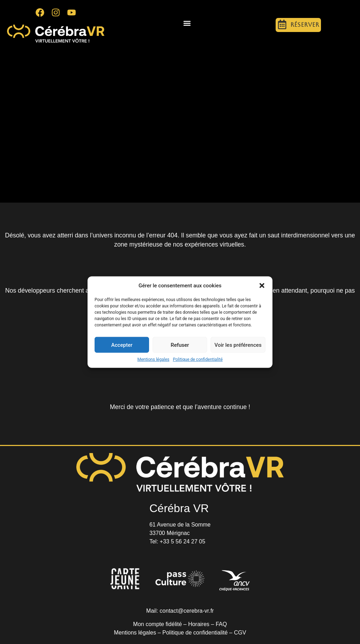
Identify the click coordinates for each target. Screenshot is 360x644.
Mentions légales (153, 359)
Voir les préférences (238, 345)
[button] (262, 286)
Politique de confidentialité (198, 359)
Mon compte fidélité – (161, 624)
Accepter (122, 345)
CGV (240, 633)
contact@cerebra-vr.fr (187, 611)
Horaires (199, 624)
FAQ (221, 624)
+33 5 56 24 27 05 (182, 541)
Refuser (180, 345)
